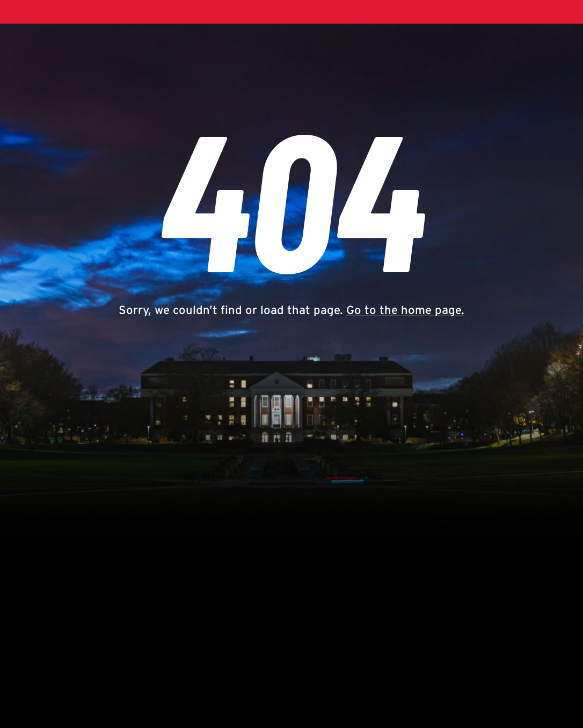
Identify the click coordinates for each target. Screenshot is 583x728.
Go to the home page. (405, 310)
